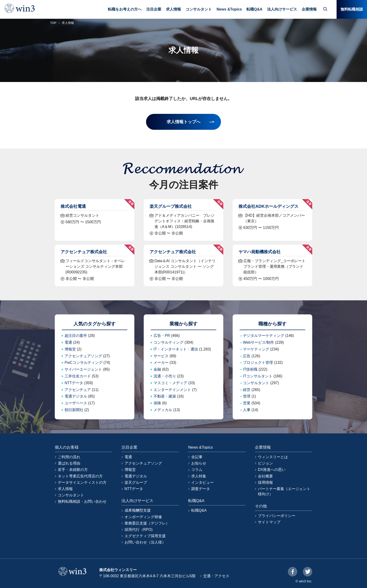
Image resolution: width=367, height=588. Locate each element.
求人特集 (199, 476)
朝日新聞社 (74, 410)
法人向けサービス (282, 9)
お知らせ (199, 463)
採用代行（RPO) (139, 530)
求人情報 (173, 9)
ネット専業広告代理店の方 (80, 476)
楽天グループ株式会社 (171, 206)
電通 (68, 342)
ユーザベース (76, 403)
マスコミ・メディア (170, 383)
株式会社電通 (73, 206)
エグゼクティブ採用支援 (145, 536)
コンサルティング (169, 342)
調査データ (201, 489)
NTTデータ (74, 383)
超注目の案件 (76, 336)
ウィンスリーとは (273, 457)
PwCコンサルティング (84, 363)
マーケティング (256, 349)
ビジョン (265, 463)
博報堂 (70, 349)
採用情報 (265, 482)
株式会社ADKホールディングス (268, 206)
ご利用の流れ (69, 457)
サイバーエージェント (83, 369)
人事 (247, 410)
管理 (247, 396)
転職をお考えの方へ (125, 9)
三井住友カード (78, 376)
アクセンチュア (78, 390)
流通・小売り (165, 376)
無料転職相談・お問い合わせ (82, 501)
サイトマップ (269, 522)
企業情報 (309, 9)
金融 (157, 369)
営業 (247, 403)
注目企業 (154, 9)
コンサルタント (199, 9)
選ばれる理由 (69, 463)
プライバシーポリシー (277, 516)
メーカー (161, 363)
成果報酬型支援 (138, 510)
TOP (53, 23)
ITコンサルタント (258, 376)
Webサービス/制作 (259, 342)
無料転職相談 (352, 9)
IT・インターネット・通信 (176, 349)
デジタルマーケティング (264, 336)
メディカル (163, 410)
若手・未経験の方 (73, 470)
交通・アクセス (216, 576)
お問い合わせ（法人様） (145, 542)
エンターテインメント (172, 390)
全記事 (197, 457)
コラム (197, 470)
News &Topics (229, 9)
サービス (161, 356)
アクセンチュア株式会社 (84, 252)
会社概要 (265, 476)
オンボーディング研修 (143, 517)
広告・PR (162, 336)
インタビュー (202, 482)
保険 (157, 403)
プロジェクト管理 (258, 363)
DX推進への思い (272, 470)
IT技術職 (250, 369)
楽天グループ (136, 482)
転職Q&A (254, 9)
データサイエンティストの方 (82, 482)
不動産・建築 (165, 396)
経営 (247, 390)
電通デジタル (76, 396)
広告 (247, 356)
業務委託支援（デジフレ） (147, 523)
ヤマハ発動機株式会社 (260, 252)
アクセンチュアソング (83, 356)
